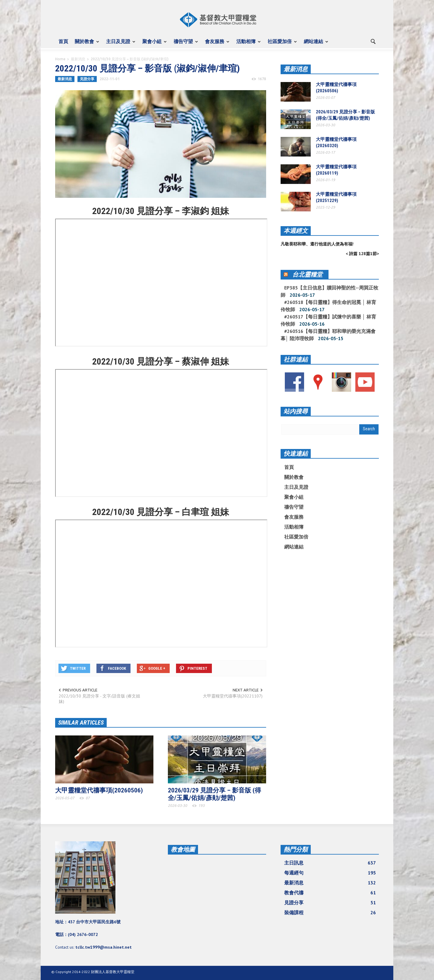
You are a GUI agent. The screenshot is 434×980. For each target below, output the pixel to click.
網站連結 (314, 44)
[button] (373, 41)
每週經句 (330, 873)
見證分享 (87, 79)
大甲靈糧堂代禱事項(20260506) (99, 790)
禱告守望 (184, 44)
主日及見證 (119, 44)
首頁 (63, 41)
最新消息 (78, 59)
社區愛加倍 (281, 44)
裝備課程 (330, 912)
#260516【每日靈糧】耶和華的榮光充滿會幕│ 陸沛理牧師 (328, 335)
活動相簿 (247, 44)
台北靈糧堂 (307, 274)
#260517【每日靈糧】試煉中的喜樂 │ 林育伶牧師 (328, 320)
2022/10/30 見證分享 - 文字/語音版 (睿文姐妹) (99, 699)
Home (60, 59)
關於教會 (85, 44)
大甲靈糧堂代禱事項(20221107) (233, 696)
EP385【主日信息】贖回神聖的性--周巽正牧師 (329, 291)
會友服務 (215, 44)
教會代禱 (330, 893)
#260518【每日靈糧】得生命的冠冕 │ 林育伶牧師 (328, 306)
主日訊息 (330, 863)
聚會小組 (153, 44)
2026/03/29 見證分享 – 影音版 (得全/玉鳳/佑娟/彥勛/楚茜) (214, 794)
